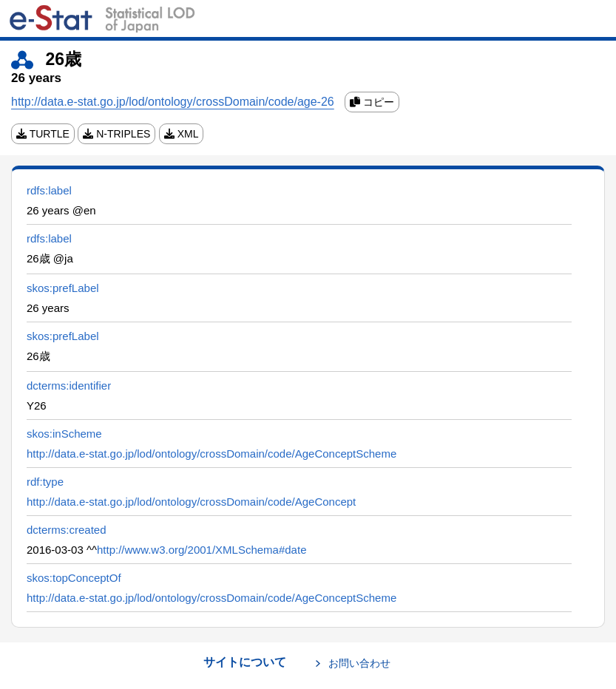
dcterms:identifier (69, 386)
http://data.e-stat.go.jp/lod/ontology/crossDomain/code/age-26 (173, 102)
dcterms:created (67, 530)
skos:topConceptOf (74, 578)
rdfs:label (49, 190)
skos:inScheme (64, 434)
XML (182, 134)
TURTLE (43, 134)
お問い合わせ (359, 663)
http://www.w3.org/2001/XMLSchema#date (202, 550)
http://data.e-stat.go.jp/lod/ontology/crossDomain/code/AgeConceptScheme (211, 454)
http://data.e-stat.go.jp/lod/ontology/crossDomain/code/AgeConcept (191, 502)
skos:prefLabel (63, 288)
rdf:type (45, 482)
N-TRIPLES (116, 134)
